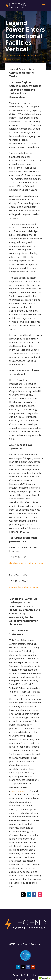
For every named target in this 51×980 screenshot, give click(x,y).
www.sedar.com (21, 791)
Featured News (25, 56)
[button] (45, 977)
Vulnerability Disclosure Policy (26, 975)
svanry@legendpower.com (23, 587)
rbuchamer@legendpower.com (26, 563)
